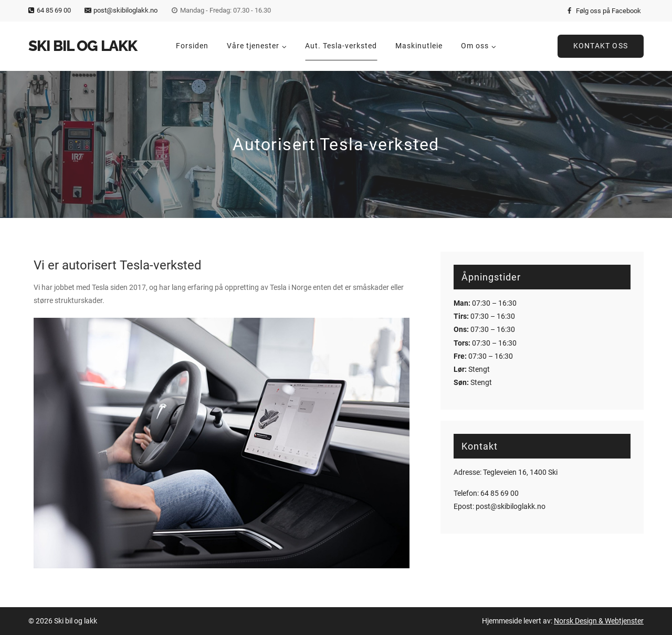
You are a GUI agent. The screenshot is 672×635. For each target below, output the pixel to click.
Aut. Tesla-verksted (341, 46)
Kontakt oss (601, 46)
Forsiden (192, 46)
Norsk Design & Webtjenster (599, 621)
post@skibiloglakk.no (511, 506)
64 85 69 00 (500, 493)
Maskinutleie (419, 46)
